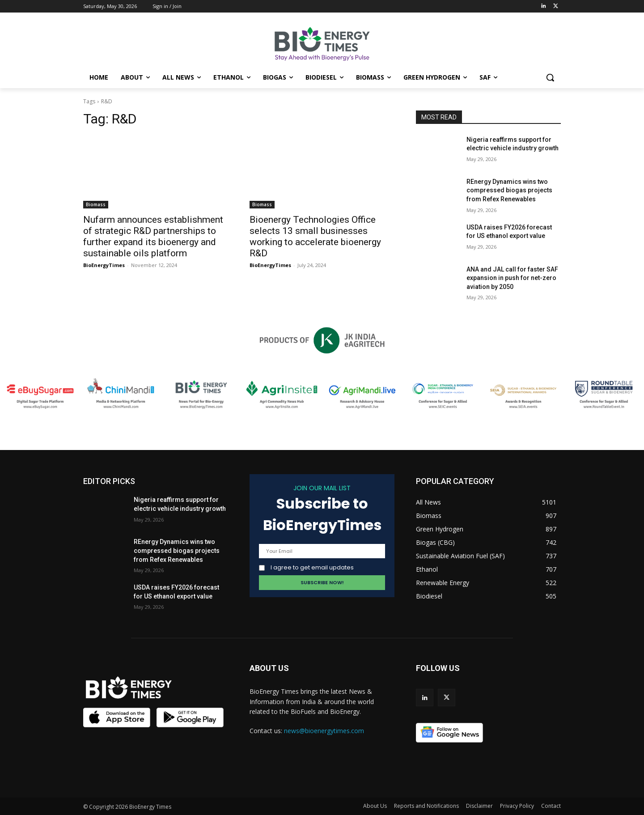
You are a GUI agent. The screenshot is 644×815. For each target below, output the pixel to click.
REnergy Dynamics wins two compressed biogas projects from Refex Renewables (509, 190)
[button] (550, 77)
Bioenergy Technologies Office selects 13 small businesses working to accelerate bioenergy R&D (315, 236)
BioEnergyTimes (104, 265)
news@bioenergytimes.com (324, 731)
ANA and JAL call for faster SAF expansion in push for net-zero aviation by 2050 (512, 278)
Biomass (96, 204)
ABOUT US (269, 668)
